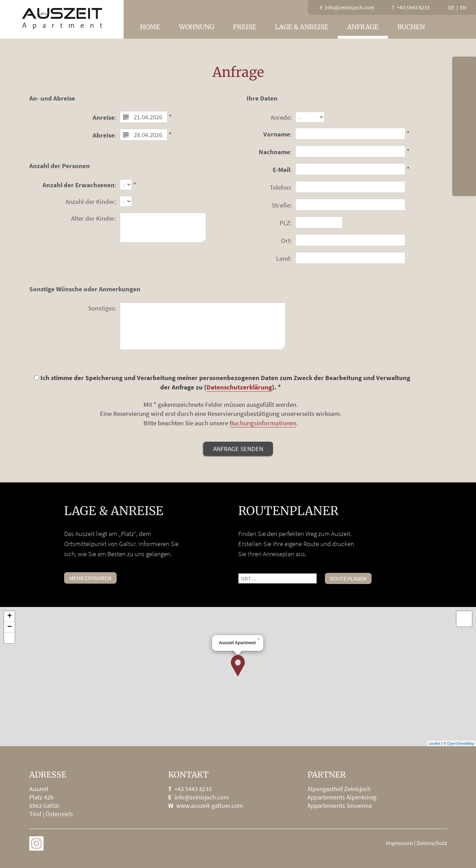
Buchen (411, 27)
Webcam (465, 92)
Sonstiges (101, 308)
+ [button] (10, 616)
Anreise (104, 117)
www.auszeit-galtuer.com (210, 806)
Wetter (465, 69)
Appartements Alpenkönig (342, 797)
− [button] (10, 627)
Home (150, 27)
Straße (281, 205)
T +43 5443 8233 (411, 7)
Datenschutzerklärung (239, 387)
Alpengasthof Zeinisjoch (339, 789)
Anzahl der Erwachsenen (79, 185)
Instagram (465, 184)
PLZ (285, 223)
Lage (465, 115)
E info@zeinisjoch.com (347, 7)
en (463, 7)
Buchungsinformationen (263, 423)
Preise (245, 27)
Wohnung (197, 27)
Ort (286, 240)
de (451, 7)
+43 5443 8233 (193, 789)
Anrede (280, 117)
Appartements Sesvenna (340, 806)
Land (283, 258)
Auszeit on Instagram (36, 843)
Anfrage (363, 27)
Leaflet (434, 743)
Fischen (465, 138)
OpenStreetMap (461, 743)
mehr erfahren (90, 578)
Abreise (104, 135)
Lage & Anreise (302, 27)
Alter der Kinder (93, 218)
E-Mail (281, 169)
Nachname (274, 152)
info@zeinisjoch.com (202, 797)
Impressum (399, 843)
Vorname (277, 134)
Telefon (280, 187)
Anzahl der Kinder (90, 202)
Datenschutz (432, 843)
